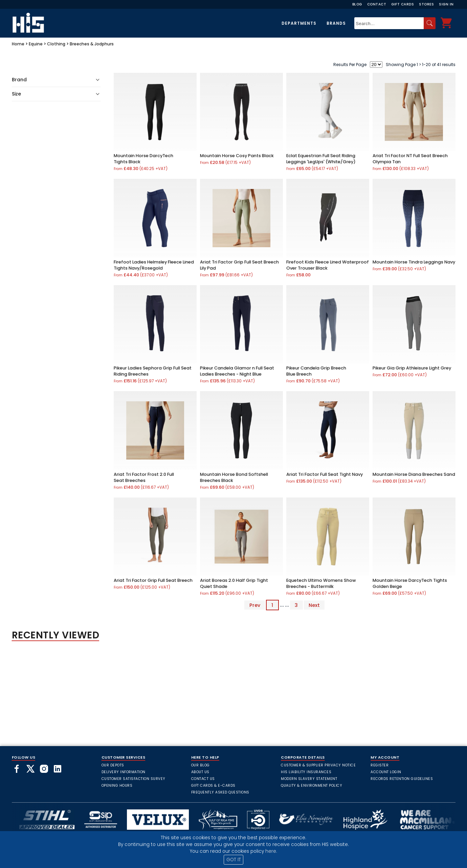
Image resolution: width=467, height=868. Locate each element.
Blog (357, 4)
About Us (200, 772)
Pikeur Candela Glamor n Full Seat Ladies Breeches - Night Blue (237, 371)
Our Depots (113, 765)
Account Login (386, 772)
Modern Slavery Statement (309, 779)
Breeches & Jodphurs (92, 44)
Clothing (56, 44)
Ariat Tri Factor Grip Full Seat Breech (153, 580)
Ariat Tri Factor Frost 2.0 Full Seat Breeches (144, 477)
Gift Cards (403, 4)
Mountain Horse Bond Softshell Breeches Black (234, 477)
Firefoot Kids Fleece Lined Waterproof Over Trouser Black (328, 265)
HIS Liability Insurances (306, 772)
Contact (377, 4)
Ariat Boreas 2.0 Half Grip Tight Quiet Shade (234, 583)
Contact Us (203, 779)
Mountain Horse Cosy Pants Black (237, 156)
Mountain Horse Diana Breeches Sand (414, 474)
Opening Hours (117, 786)
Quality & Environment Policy (312, 786)
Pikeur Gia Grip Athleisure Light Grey (412, 368)
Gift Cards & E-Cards (213, 786)
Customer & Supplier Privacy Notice (318, 765)
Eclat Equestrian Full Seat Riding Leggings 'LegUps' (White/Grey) (321, 159)
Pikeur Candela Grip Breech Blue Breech (316, 371)
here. (271, 851)
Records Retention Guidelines (402, 779)
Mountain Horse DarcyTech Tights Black (143, 159)
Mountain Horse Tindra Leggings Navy (414, 262)
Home (18, 44)
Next (314, 605)
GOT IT (234, 860)
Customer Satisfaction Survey (134, 779)
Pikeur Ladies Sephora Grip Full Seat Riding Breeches (153, 371)
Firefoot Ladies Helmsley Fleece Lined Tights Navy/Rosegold (154, 265)
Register (380, 765)
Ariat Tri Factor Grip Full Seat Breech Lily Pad (239, 265)
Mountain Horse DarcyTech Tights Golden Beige (410, 583)
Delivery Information (124, 772)
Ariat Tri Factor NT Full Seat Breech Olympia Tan (410, 159)
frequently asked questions (220, 792)
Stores (426, 4)
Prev (255, 605)
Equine (36, 44)
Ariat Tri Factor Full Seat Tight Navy (325, 474)
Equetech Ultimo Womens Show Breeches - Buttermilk (321, 583)
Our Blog (201, 765)
